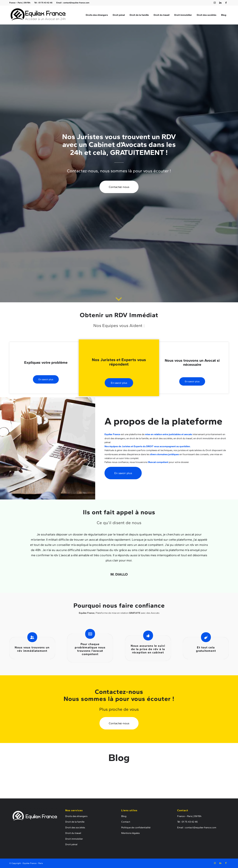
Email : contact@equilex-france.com (73, 3)
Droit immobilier (74, 839)
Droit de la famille (75, 822)
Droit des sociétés (75, 827)
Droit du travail (73, 833)
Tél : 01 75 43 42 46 (43, 3)
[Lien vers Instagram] (215, 3)
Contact (126, 822)
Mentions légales (130, 833)
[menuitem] (21, 3)
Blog (124, 816)
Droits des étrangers (76, 816)
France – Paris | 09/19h (20, 3)
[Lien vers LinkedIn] (220, 3)
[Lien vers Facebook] (226, 3)
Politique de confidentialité (136, 827)
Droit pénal (71, 844)
